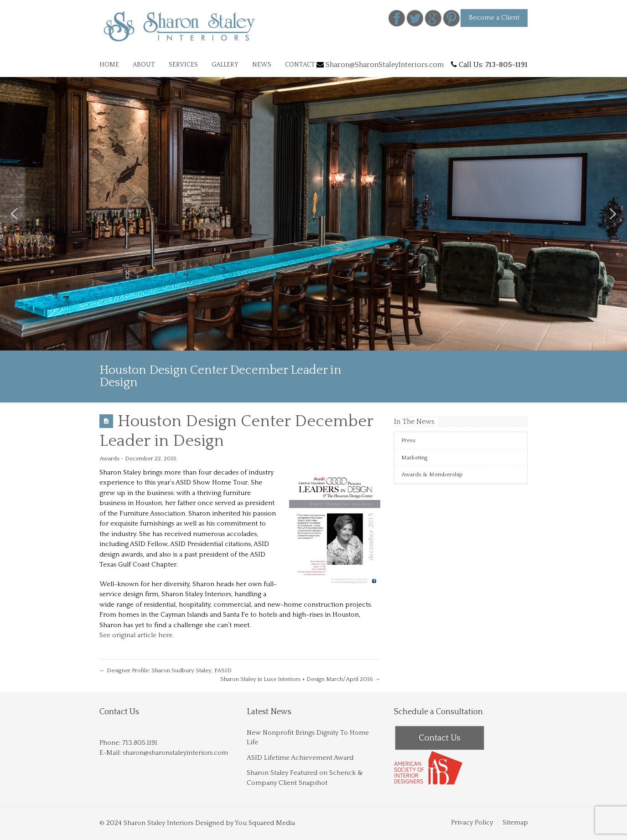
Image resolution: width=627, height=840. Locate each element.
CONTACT (300, 65)
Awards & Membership (432, 474)
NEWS (262, 65)
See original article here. (137, 635)
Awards (109, 459)
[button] (14, 214)
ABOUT (144, 65)
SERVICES (183, 65)
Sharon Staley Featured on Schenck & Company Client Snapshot (305, 778)
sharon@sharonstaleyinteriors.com (175, 753)
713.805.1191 (140, 743)
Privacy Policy (472, 822)
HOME (109, 65)
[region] (313, 214)
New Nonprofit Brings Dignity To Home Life (308, 737)
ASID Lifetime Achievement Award (300, 758)
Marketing (415, 458)
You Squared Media (265, 823)
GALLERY (225, 65)
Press (408, 440)
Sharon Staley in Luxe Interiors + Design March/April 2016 (300, 679)
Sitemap (515, 822)
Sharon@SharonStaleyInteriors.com (385, 65)
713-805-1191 (506, 65)
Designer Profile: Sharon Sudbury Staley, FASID (166, 670)
